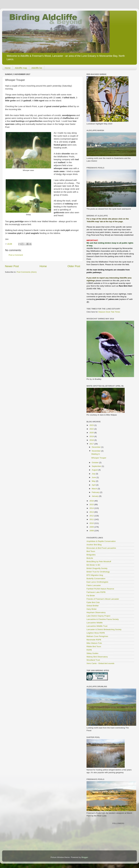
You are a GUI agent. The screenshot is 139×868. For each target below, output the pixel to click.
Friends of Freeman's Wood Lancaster (103, 599)
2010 (92, 523)
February (96, 492)
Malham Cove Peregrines (97, 636)
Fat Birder (91, 596)
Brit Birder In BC (93, 565)
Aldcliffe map (21, 68)
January (95, 496)
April (94, 485)
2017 (92, 444)
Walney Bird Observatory (97, 657)
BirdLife (90, 558)
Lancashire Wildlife (95, 623)
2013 (92, 512)
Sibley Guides (92, 653)
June (94, 477)
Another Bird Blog (94, 545)
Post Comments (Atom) (27, 272)
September (97, 466)
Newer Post (12, 266)
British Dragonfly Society (97, 568)
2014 (92, 508)
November (96, 451)
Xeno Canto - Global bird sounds (100, 663)
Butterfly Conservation (96, 579)
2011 (92, 519)
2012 (92, 516)
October (95, 463)
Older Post (74, 266)
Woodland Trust (93, 660)
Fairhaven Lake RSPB (96, 592)
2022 (92, 429)
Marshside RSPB (94, 640)
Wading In (96, 454)
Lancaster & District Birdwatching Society (104, 629)
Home (8, 68)
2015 (92, 505)
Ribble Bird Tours (94, 646)
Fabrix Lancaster (94, 585)
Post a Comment (16, 255)
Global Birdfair (93, 606)
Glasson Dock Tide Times (109, 312)
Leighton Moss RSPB (96, 633)
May (94, 481)
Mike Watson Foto (94, 643)
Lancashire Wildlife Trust (97, 626)
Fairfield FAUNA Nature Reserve (100, 589)
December (96, 447)
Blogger (85, 857)
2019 (92, 436)
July (94, 474)
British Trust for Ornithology (98, 572)
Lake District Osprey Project (98, 616)
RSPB (89, 650)
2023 (92, 425)
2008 (92, 531)
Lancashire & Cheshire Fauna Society (103, 619)
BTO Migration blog (95, 575)
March (95, 489)
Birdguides (91, 555)
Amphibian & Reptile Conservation (101, 541)
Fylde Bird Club (93, 602)
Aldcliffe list (37, 68)
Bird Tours (91, 551)
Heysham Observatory (96, 612)
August (95, 470)
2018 (92, 440)
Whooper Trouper (99, 458)
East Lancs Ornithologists (97, 582)
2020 (92, 433)
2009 (92, 527)
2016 (92, 501)
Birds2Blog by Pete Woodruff (99, 562)
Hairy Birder (92, 609)
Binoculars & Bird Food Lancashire (101, 548)
